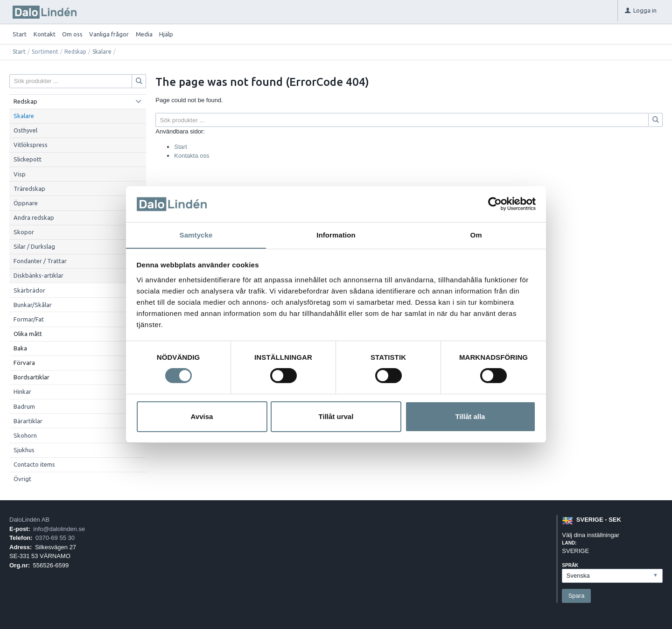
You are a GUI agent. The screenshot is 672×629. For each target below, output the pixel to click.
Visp (20, 174)
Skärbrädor (29, 290)
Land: (569, 543)
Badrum (24, 406)
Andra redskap (34, 217)
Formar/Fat (29, 319)
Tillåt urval (336, 416)
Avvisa (202, 416)
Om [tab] (476, 234)
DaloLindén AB (29, 520)
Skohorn (25, 435)
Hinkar (22, 391)
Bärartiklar (28, 421)
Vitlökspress (31, 145)
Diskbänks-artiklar (38, 275)
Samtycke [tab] (196, 234)
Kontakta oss (192, 156)
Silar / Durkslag (34, 246)
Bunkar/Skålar (33, 305)
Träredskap (29, 189)
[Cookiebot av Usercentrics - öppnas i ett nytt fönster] (495, 204)
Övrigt (22, 479)
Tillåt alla (470, 416)
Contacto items (34, 464)
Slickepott (28, 159)
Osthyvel (25, 130)
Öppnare (26, 203)
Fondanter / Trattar (40, 261)
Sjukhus (24, 450)
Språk (570, 565)
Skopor (24, 232)
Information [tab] (336, 234)
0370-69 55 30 (55, 538)
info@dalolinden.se (59, 529)
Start (20, 34)
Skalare (102, 52)
